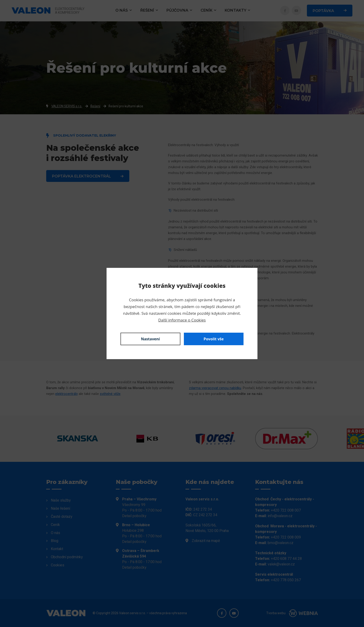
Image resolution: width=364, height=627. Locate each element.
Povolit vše (214, 339)
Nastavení (150, 339)
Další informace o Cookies (182, 320)
